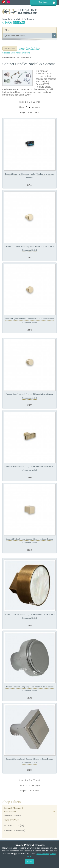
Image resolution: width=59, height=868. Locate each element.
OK (54, 36)
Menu (7, 30)
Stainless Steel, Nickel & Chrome (16, 53)
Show (22, 107)
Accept (29, 862)
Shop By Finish (32, 48)
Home (21, 48)
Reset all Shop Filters (13, 816)
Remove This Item (54, 811)
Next (37, 112)
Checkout (43, 2)
